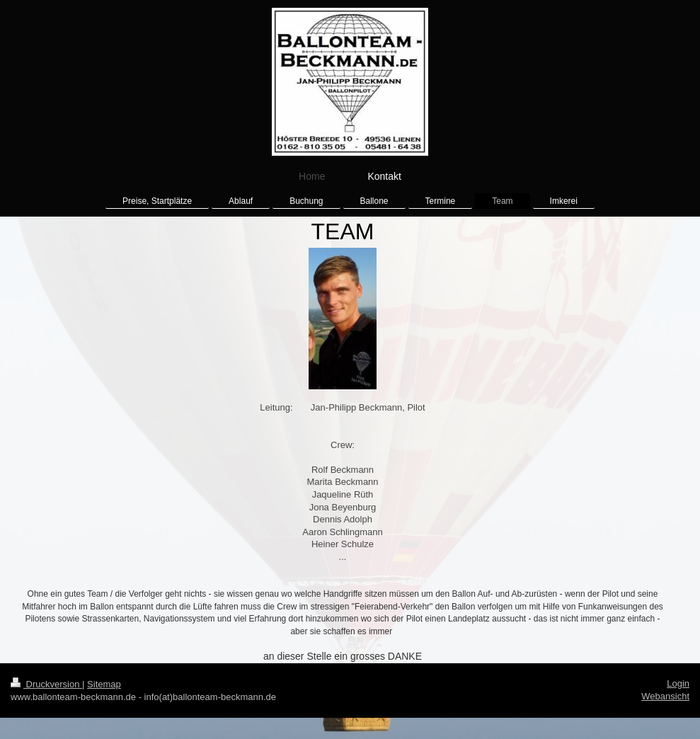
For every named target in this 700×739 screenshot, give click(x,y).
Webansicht (665, 696)
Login (678, 683)
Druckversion (46, 684)
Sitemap (104, 684)
